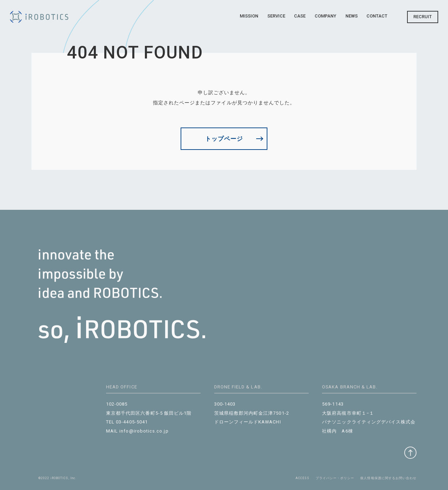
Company (325, 16)
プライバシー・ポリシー (335, 478)
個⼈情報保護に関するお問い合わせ (388, 478)
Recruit (423, 17)
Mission (249, 16)
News (352, 16)
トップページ (224, 139)
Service (276, 16)
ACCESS (303, 478)
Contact (377, 16)
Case (300, 16)
